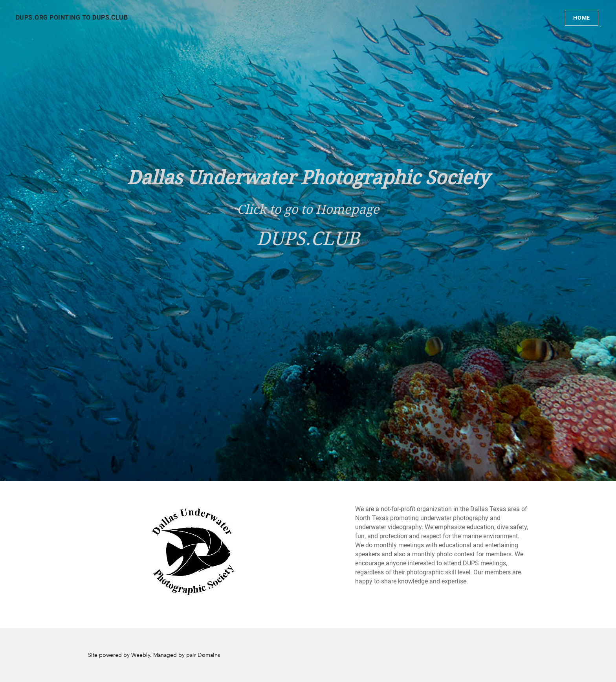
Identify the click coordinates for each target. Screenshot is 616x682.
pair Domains (203, 655)
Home (582, 18)
